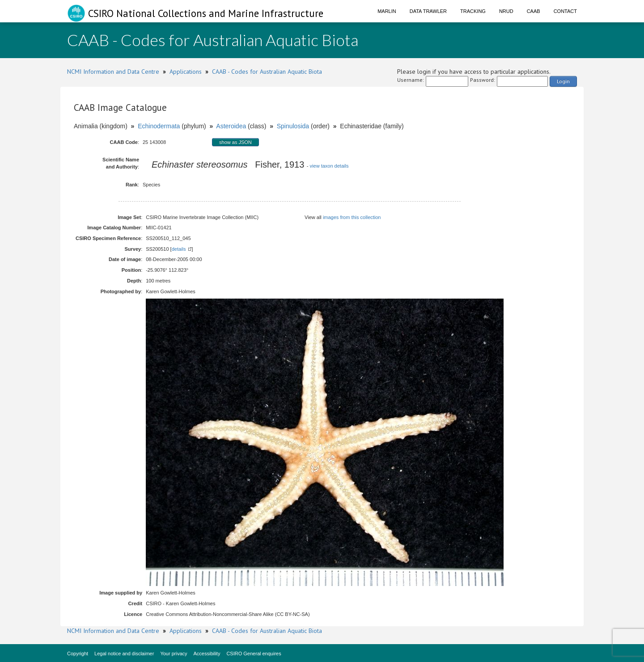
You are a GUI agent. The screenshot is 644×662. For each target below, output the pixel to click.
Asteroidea (231, 126)
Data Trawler (428, 11)
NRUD (506, 11)
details (179, 249)
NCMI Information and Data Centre (113, 72)
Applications (186, 72)
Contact (565, 11)
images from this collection (352, 217)
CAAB (534, 11)
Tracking (473, 11)
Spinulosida (293, 126)
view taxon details (329, 166)
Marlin (387, 11)
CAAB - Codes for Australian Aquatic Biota (267, 72)
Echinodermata (159, 126)
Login (563, 81)
